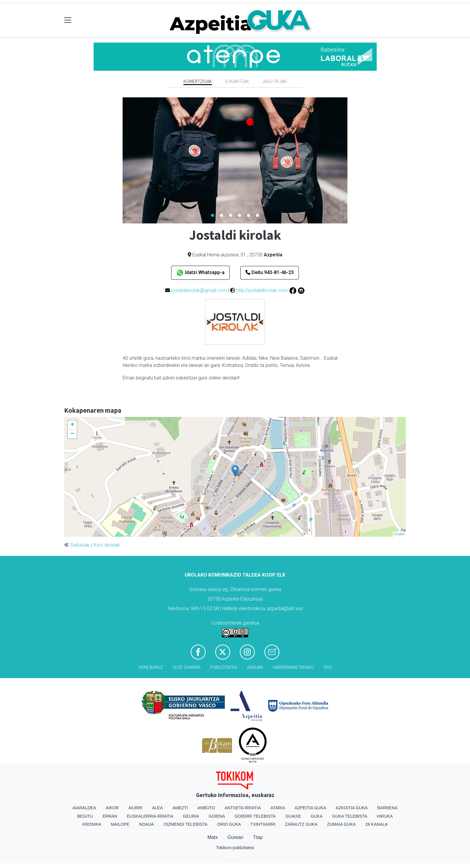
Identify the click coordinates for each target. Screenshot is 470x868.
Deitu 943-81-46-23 (270, 272)
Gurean (235, 837)
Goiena (217, 816)
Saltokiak (80, 545)
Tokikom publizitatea (235, 848)
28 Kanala (377, 824)
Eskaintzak (237, 81)
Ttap (258, 837)
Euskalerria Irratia (150, 816)
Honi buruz (151, 667)
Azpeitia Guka (310, 808)
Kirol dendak (107, 545)
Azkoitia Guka (352, 808)
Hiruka (385, 816)
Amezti (180, 808)
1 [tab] (213, 216)
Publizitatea (224, 667)
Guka (317, 816)
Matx (213, 837)
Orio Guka (229, 824)
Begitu (85, 816)
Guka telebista (350, 816)
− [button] (72, 434)
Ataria (278, 808)
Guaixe (293, 816)
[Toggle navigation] (68, 20)
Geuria (191, 816)
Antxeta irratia (243, 808)
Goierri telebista (255, 816)
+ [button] (72, 425)
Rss (328, 667)
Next (352, 161)
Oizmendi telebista (186, 824)
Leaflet (399, 534)
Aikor (112, 808)
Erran (110, 816)
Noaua (147, 824)
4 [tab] (239, 216)
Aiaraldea (84, 808)
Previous (118, 161)
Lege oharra (187, 667)
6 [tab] (257, 216)
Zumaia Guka (341, 824)
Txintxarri (263, 824)
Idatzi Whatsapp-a (200, 273)
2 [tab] (222, 216)
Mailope (120, 824)
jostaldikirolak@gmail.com (199, 290)
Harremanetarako (293, 667)
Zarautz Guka (301, 824)
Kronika (92, 824)
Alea (157, 808)
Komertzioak (198, 81)
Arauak (255, 667)
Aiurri (135, 808)
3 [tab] (231, 216)
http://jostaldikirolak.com (262, 290)
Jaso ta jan (274, 81)
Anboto (206, 808)
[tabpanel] (235, 160)
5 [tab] (248, 216)
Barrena (387, 808)
